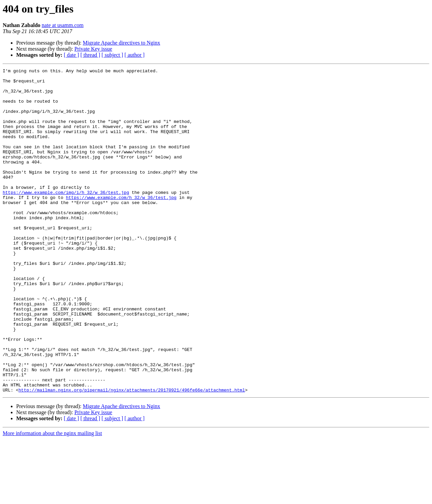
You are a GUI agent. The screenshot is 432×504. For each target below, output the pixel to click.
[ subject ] (112, 55)
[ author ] (135, 55)
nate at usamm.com (63, 25)
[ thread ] (90, 55)
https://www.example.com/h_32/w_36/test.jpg (121, 224)
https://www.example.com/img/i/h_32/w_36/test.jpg (66, 218)
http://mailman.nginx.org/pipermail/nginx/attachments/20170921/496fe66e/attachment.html (132, 455)
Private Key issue (93, 49)
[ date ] (71, 55)
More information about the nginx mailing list (52, 498)
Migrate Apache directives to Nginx (121, 43)
